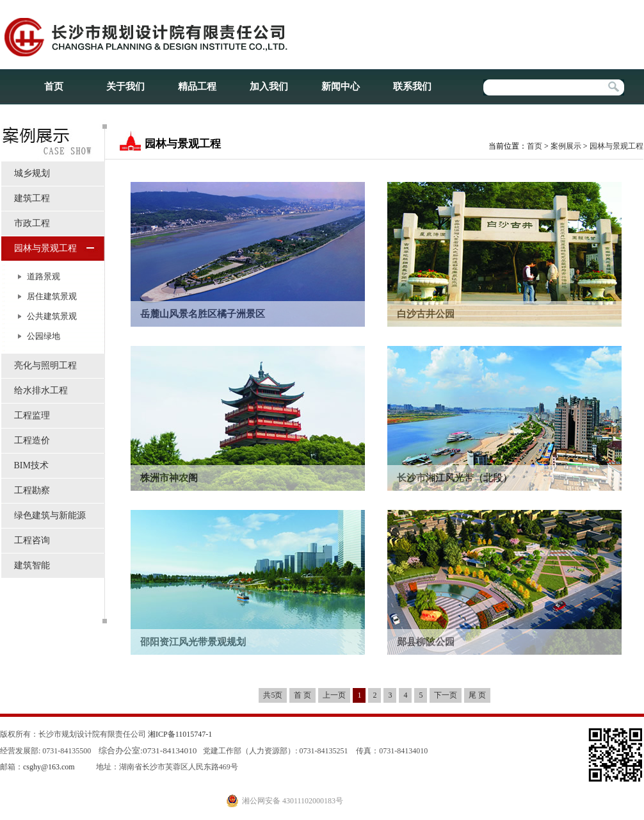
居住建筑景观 (52, 296)
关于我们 (125, 86)
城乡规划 (32, 173)
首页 (54, 86)
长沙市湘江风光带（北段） (455, 478)
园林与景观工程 (45, 248)
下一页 (446, 695)
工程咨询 (32, 540)
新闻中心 (341, 86)
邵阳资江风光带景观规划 (193, 642)
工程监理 (32, 415)
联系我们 (412, 86)
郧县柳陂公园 (426, 642)
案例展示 (566, 146)
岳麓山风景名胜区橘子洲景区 (203, 314)
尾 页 (477, 695)
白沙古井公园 (426, 314)
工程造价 (32, 440)
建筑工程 (32, 198)
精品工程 (197, 86)
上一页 (334, 695)
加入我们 (269, 86)
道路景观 (44, 276)
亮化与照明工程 (45, 365)
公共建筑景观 (52, 316)
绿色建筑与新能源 (50, 515)
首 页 (302, 695)
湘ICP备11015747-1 (180, 734)
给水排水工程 (41, 390)
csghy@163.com (49, 767)
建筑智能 (32, 565)
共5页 (273, 695)
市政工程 (32, 223)
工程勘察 (32, 490)
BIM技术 (31, 465)
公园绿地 (44, 336)
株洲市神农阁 (169, 478)
